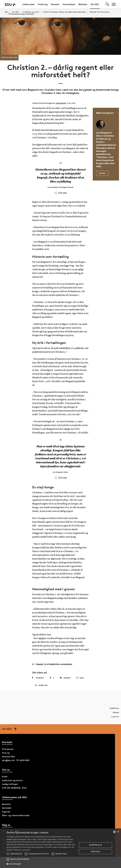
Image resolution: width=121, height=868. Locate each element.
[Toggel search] (107, 4)
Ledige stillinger (10, 784)
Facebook (38, 678)
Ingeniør (6, 812)
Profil (5, 777)
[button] (8, 854)
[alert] (61, 848)
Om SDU (95, 4)
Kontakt (102, 173)
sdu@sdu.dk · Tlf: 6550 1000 (16, 760)
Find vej (6, 753)
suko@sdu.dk (61, 103)
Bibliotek (83, 4)
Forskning (43, 4)
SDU (6, 12)
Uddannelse (28, 4)
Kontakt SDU (8, 757)
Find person (8, 749)
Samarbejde (69, 4)
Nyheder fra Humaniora (99, 12)
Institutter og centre (31, 12)
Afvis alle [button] (95, 852)
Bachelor (6, 804)
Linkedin (65, 678)
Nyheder (55, 4)
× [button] (118, 832)
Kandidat (7, 808)
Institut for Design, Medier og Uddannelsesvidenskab (64, 12)
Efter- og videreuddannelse (16, 815)
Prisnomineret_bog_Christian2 (21, 14)
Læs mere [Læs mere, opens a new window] (26, 850)
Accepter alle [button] (95, 845)
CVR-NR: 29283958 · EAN (14, 788)
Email (80, 678)
